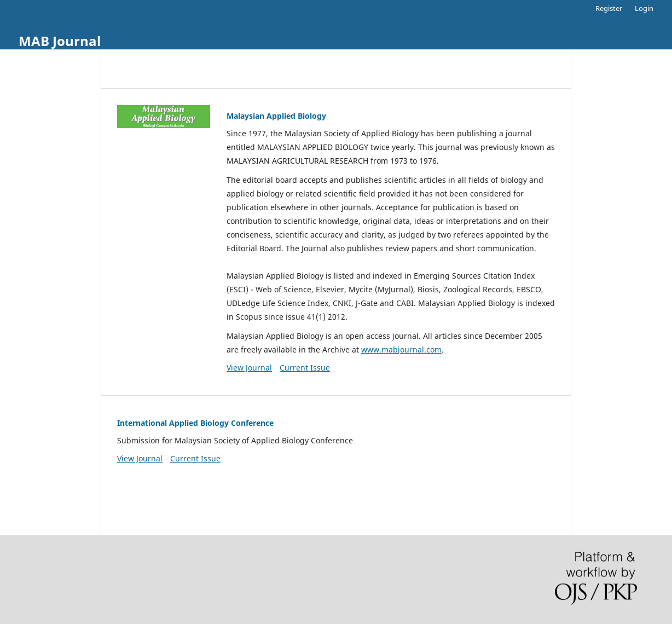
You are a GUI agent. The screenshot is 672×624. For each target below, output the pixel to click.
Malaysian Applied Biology (276, 116)
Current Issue (305, 368)
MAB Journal (60, 41)
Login (644, 8)
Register (609, 8)
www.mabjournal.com (401, 349)
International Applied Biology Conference (195, 423)
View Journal (249, 368)
